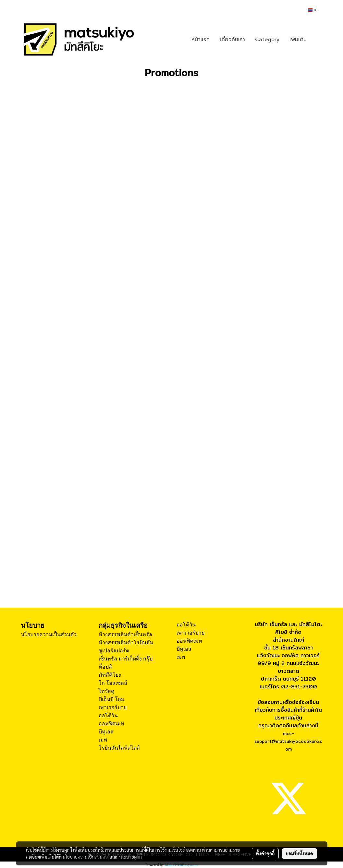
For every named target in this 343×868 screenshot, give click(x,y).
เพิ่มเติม (298, 40)
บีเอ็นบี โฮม (112, 699)
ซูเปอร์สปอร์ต (114, 651)
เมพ (103, 740)
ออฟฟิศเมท (111, 724)
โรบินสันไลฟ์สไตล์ (119, 748)
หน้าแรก (201, 40)
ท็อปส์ (105, 667)
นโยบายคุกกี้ (130, 857)
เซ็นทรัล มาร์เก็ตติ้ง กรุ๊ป (126, 659)
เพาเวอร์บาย (113, 707)
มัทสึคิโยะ (110, 675)
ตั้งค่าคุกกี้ (265, 853)
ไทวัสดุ (106, 691)
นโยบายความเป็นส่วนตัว (49, 634)
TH (313, 10)
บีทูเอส (106, 732)
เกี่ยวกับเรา (232, 40)
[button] (317, 40)
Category (267, 40)
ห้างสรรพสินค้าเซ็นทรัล (125, 634)
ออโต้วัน (108, 715)
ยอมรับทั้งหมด (300, 853)
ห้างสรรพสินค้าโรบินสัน (126, 642)
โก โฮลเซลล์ (113, 683)
